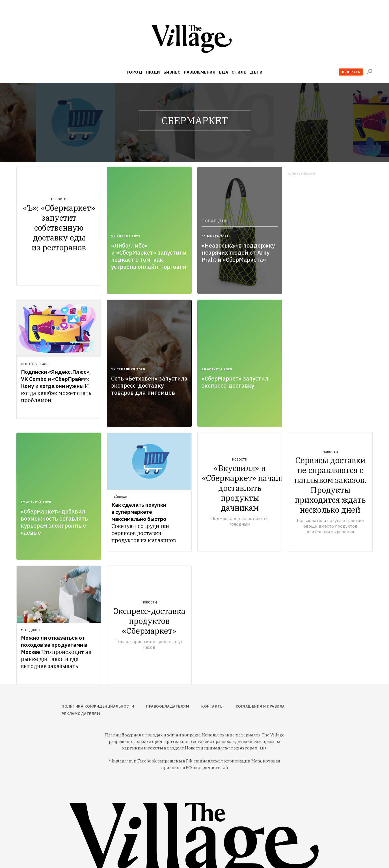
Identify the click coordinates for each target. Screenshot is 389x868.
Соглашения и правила (260, 706)
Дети (256, 72)
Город (134, 72)
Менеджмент (32, 630)
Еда (223, 72)
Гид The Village (34, 364)
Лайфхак (119, 497)
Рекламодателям (81, 714)
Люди (153, 72)
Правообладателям (168, 706)
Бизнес (172, 72)
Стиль (239, 72)
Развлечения (200, 72)
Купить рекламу (302, 174)
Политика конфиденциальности (98, 706)
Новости (59, 199)
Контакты (212, 706)
